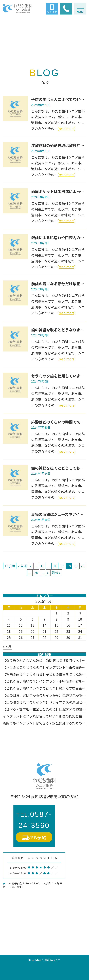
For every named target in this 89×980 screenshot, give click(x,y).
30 (36, 573)
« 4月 (7, 647)
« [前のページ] (31, 566)
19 (76, 566)
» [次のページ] (48, 573)
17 (62, 566)
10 (42, 566)
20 (83, 566)
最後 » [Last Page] (56, 573)
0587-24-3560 (34, 820)
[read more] (67, 128)
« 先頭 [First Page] (23, 566)
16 (55, 566)
